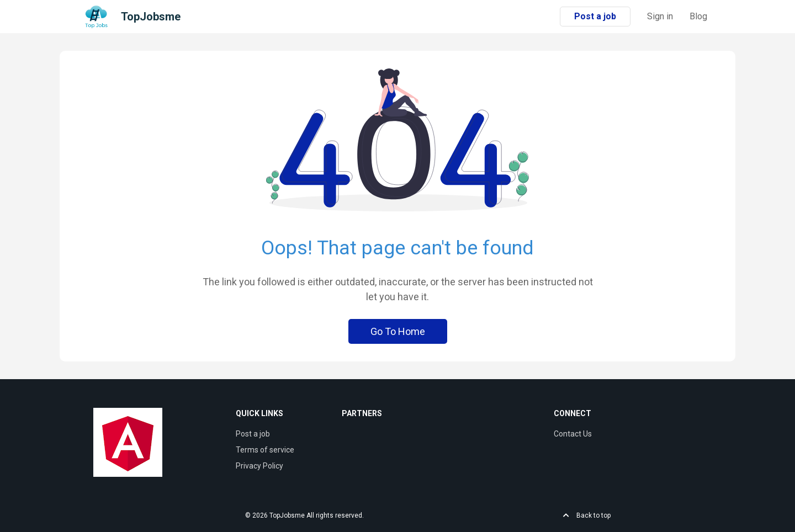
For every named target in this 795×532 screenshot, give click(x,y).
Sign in (660, 16)
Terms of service (265, 450)
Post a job (595, 16)
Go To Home (398, 331)
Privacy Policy (259, 466)
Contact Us (573, 434)
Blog (698, 16)
